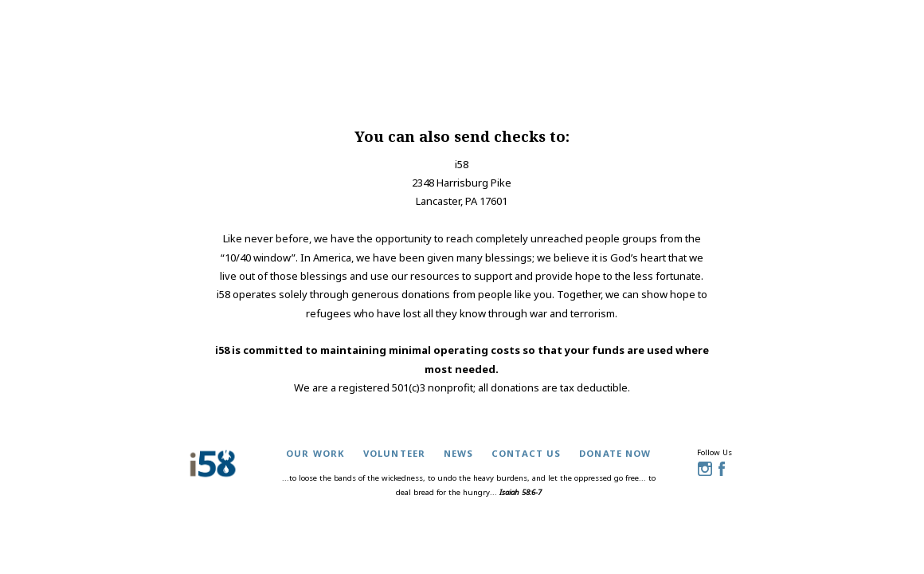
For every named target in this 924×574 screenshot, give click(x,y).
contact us (526, 453)
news (459, 453)
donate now (615, 453)
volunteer (394, 453)
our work (315, 453)
